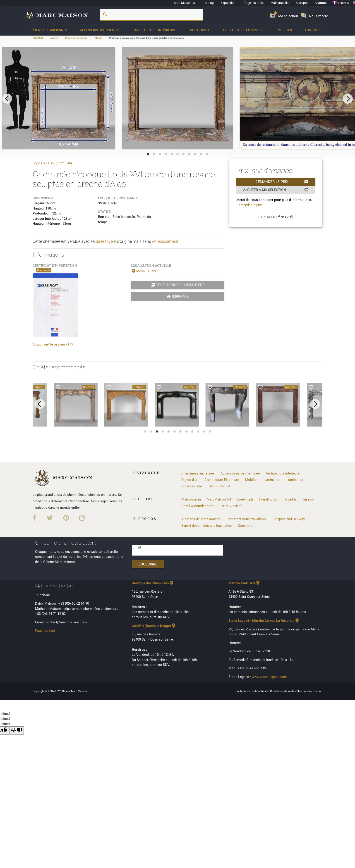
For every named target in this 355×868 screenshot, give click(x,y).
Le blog (209, 3)
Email (137, 547)
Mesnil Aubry (143, 271)
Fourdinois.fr (269, 499)
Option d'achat (219, 486)
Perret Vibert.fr (230, 506)
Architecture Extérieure (243, 30)
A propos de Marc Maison (201, 519)
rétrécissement (165, 241)
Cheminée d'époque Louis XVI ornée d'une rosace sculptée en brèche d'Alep (146, 38)
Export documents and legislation (207, 526)
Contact (321, 3)
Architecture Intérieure (155, 30)
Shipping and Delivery (289, 519)
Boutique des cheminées (153, 583)
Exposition (228, 3)
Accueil (54, 38)
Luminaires (314, 30)
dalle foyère (106, 241)
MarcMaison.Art (219, 499)
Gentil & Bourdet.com (197, 506)
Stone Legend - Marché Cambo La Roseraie (264, 621)
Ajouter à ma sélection (276, 190)
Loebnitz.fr (245, 499)
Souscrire (148, 564)
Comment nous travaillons (246, 519)
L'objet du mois (253, 3)
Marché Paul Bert (245, 583)
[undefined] (17, 731)
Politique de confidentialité (252, 691)
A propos (302, 3)
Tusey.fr (308, 499)
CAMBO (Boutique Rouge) (154, 626)
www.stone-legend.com (269, 677)
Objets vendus (192, 486)
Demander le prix (282, 182)
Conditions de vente (283, 691)
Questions (246, 526)
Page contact (45, 631)
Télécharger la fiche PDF (178, 285)
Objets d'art (199, 30)
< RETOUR (38, 38)
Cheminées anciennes (49, 30)
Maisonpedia (280, 3)
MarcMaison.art (185, 3)
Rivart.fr (290, 499)
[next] (348, 99)
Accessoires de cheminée (101, 30)
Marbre (98, 38)
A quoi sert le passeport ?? (53, 344)
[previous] (7, 99)
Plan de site (304, 691)
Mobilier (285, 30)
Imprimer (178, 296)
